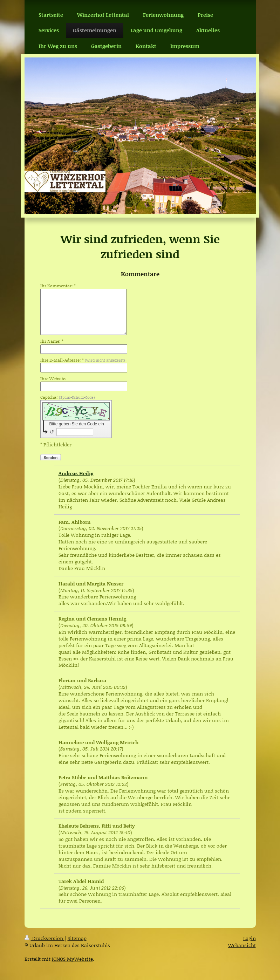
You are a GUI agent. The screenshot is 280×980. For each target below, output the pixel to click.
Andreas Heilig (76, 473)
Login (250, 938)
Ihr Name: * (52, 341)
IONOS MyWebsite (72, 959)
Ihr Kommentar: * (58, 286)
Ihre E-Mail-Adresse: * (83, 360)
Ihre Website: (53, 379)
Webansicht (242, 945)
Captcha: (68, 397)
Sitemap (77, 938)
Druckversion (45, 938)
